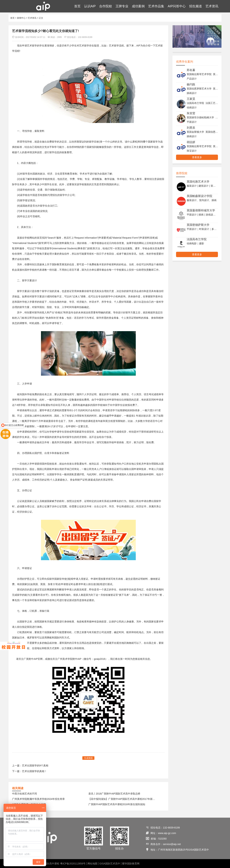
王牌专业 (122, 6)
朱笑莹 (191, 113)
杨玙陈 (191, 84)
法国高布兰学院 (197, 239)
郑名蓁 (191, 70)
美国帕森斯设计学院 (199, 196)
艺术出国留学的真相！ (34, 771)
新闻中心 (21, 18)
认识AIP (90, 6)
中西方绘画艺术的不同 (24, 794)
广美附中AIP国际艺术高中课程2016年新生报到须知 (117, 804)
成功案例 (138, 6)
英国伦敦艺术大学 (198, 182)
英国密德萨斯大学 (198, 225)
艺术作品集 (156, 6)
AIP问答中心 (177, 6)
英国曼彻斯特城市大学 (201, 210)
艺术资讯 (212, 6)
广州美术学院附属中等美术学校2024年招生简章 (38, 799)
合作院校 (106, 6)
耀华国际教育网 (131, 864)
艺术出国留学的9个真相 (35, 766)
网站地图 (92, 864)
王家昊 (191, 99)
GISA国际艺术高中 (110, 864)
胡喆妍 (191, 142)
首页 (77, 6)
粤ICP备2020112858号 (73, 864)
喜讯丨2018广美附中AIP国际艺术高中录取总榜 (114, 794)
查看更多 (197, 157)
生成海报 (88, 758)
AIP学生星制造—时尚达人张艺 (29, 804)
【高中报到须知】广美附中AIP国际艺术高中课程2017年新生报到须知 (123, 799)
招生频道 (196, 6)
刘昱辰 (191, 128)
